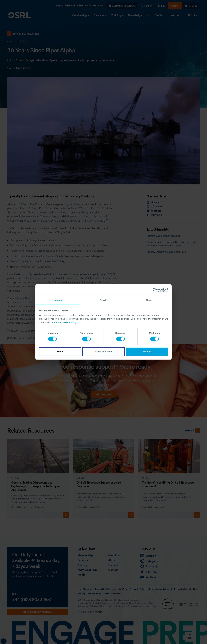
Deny (60, 352)
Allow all (147, 352)
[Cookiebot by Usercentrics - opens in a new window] (155, 290)
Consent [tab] (58, 300)
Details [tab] (103, 300)
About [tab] (149, 300)
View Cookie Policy (65, 322)
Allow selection (104, 352)
